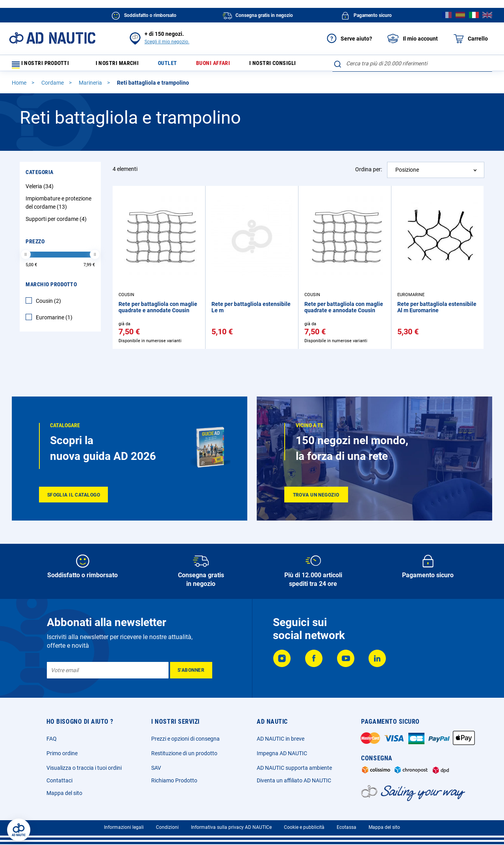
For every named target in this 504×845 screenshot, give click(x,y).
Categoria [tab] (40, 176)
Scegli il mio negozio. (167, 42)
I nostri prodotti (45, 65)
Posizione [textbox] (407, 173)
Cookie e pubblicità (304, 827)
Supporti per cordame (57, 222)
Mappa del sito (64, 793)
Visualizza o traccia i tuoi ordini (84, 768)
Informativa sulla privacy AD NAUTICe (231, 827)
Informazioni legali (124, 827)
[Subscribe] (191, 670)
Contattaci (59, 780)
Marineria (91, 86)
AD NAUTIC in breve (281, 739)
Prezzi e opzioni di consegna (185, 739)
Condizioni (167, 827)
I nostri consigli (286, 65)
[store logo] (52, 38)
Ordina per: (369, 173)
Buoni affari (223, 65)
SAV (156, 768)
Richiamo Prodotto (174, 780)
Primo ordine (62, 753)
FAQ (52, 739)
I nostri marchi (123, 65)
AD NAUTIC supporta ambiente (294, 768)
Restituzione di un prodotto (184, 753)
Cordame (53, 86)
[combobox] (412, 63)
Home (20, 86)
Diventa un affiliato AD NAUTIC (294, 780)
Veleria (41, 190)
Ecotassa (346, 827)
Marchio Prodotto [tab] (51, 288)
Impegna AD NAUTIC (282, 753)
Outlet (175, 65)
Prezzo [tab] (35, 245)
